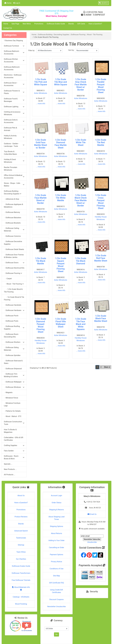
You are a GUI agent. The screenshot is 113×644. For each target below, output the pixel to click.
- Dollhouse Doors (14, 263)
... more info (41, 104)
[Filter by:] (49, 51)
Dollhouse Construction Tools (14, 423)
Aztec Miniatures (41, 93)
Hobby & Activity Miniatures (14, 137)
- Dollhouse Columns (12, 236)
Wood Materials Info (21, 588)
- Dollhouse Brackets (12, 223)
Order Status (57, 503)
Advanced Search (21, 531)
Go (56, 634)
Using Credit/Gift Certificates (57, 591)
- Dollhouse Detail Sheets (14, 249)
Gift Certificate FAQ (56, 583)
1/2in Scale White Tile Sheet (81, 142)
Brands (71, 24)
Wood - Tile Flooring (95, 35)
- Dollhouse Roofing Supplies (14, 328)
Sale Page (15, 24)
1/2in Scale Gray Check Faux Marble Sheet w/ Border (81, 85)
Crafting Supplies (14, 445)
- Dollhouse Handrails (13, 305)
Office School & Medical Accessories (14, 177)
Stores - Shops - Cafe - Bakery (14, 184)
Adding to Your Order (56, 540)
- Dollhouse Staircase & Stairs (13, 362)
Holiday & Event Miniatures (14, 161)
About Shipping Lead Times (56, 518)
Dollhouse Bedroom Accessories (14, 52)
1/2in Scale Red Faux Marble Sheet (101, 258)
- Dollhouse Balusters (12, 218)
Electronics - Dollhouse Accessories (13, 76)
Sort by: (71, 50)
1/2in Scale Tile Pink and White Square (41, 82)
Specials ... (8, 464)
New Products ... (10, 469)
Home (8, 3)
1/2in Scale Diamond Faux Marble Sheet (61, 144)
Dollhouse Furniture (14, 46)
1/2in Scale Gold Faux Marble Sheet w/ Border (41, 144)
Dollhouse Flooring (78, 35)
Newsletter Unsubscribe (56, 607)
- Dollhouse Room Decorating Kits (11, 336)
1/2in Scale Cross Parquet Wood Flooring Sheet (101, 202)
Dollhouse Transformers (21, 573)
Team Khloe (21, 552)
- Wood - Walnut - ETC (13, 416)
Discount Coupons (57, 599)
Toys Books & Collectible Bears (14, 153)
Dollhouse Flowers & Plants (14, 92)
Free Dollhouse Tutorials (21, 580)
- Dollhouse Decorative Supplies (13, 243)
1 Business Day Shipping (13, 41)
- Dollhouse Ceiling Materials (14, 230)
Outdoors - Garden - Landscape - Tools (14, 145)
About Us (21, 496)
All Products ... (10, 475)
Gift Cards (81, 24)
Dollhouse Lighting (14, 107)
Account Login (57, 496)
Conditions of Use (56, 569)
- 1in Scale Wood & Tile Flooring (14, 298)
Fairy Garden (14, 451)
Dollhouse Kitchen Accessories (14, 60)
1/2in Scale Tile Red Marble (101, 142)
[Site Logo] (20, 14)
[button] (103, 3)
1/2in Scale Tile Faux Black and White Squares (81, 324)
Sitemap (21, 545)
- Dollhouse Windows (14, 387)
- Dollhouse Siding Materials (14, 349)
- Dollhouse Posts (11, 321)
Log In (17, 3)
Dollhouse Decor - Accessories (14, 84)
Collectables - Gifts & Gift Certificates (14, 439)
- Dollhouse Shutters (14, 342)
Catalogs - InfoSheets (21, 597)
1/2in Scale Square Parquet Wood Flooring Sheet (61, 265)
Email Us (92, 514)
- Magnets (8, 392)
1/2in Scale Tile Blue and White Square (61, 82)
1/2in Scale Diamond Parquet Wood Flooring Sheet (41, 325)
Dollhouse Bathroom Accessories (12, 68)
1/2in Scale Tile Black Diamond (81, 261)
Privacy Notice (56, 562)
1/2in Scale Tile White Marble (61, 198)
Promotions (39, 24)
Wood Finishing (21, 604)
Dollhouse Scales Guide (56, 24)
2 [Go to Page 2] (101, 367)
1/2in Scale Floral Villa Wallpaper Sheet (61, 323)
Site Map (57, 576)
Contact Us (8, 28)
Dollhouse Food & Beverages (14, 100)
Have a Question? (95, 24)
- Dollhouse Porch (11, 316)
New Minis (27, 24)
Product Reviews (21, 517)
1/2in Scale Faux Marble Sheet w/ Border (41, 199)
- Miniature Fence (11, 398)
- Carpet (8, 279)
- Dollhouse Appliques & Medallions (13, 206)
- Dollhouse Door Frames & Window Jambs (14, 256)
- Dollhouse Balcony (12, 212)
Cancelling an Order (56, 547)
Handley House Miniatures (101, 218)
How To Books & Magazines (10, 431)
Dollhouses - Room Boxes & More (14, 457)
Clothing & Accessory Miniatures (14, 113)
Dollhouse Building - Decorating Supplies (54, 35)
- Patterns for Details (12, 411)
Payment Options (56, 555)
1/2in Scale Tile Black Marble (41, 261)
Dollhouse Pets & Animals (14, 129)
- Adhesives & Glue (12, 199)
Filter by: (32, 51)
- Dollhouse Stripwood (13, 369)
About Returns (56, 533)
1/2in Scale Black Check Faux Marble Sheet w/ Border (81, 200)
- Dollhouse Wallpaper (14, 382)
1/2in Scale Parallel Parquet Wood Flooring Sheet (101, 86)
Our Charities (21, 559)
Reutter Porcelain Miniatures (11, 169)
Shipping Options (56, 526)
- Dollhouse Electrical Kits (14, 268)
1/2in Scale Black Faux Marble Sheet (101, 318)
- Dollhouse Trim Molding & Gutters (14, 375)
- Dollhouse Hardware (14, 310)
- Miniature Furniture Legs (12, 404)
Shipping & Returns (57, 510)
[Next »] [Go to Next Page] (107, 367)
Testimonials (21, 538)
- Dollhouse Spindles (12, 355)
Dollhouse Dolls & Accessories (14, 121)
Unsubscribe (92, 542)
